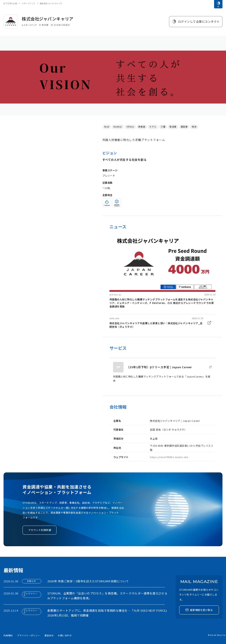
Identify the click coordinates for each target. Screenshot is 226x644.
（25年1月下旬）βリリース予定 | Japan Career (159, 367)
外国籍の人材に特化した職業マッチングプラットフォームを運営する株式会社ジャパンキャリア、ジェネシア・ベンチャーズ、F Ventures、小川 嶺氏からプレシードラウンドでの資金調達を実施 (162, 303)
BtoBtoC (118, 127)
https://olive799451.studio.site (169, 457)
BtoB (107, 127)
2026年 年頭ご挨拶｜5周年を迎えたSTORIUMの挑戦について (88, 581)
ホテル (153, 127)
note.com (114, 318)
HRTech (130, 127)
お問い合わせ (65, 635)
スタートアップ (28, 3)
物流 (194, 127)
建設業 (184, 127)
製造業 (173, 127)
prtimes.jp (115, 294)
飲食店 (142, 127)
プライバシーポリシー (29, 635)
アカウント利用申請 (40, 530)
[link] (162, 272)
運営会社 (49, 635)
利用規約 (8, 635)
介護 (163, 127)
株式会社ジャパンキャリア (48, 19)
